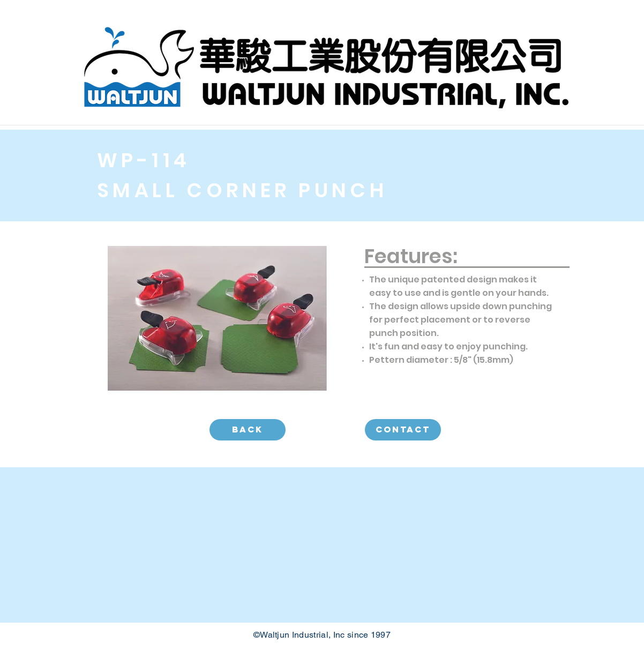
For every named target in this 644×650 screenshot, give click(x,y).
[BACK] (248, 430)
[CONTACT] (403, 430)
